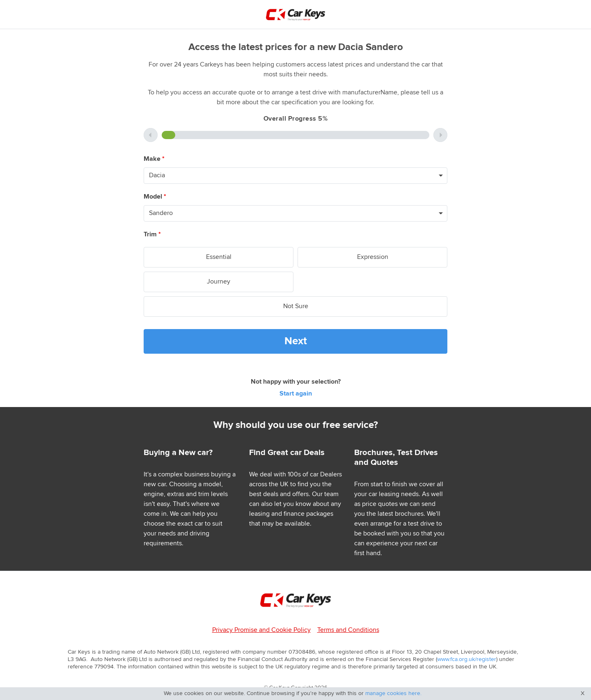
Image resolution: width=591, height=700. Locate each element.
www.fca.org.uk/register (467, 659)
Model (155, 197)
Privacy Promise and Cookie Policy (261, 630)
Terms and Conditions (348, 630)
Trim (152, 234)
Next (296, 341)
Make (154, 159)
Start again (296, 394)
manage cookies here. (393, 693)
